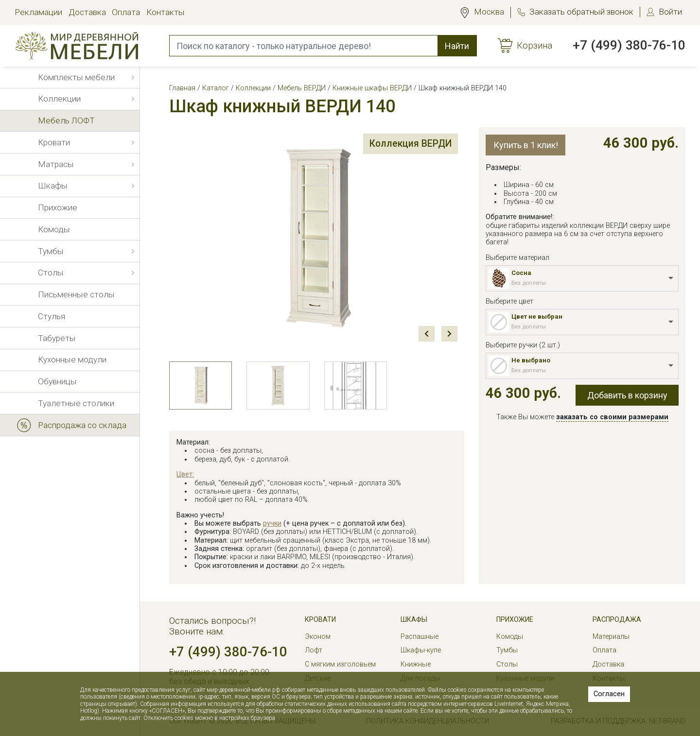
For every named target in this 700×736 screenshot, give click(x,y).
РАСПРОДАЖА (617, 620)
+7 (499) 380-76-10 (629, 45)
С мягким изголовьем (340, 664)
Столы (507, 664)
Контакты (166, 12)
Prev (426, 334)
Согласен (609, 694)
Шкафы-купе (421, 650)
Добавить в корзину (627, 395)
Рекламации (38, 12)
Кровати (320, 620)
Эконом (318, 637)
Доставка (87, 12)
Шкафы (414, 620)
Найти (457, 46)
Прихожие (515, 620)
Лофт (314, 650)
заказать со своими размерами (612, 417)
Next (449, 334)
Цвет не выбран (537, 317)
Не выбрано (531, 360)
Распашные (420, 637)
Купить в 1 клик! (526, 145)
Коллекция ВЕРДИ (404, 145)
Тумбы (507, 650)
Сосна (521, 273)
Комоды (510, 637)
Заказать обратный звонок (581, 12)
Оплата (126, 12)
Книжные (416, 664)
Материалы (611, 637)
